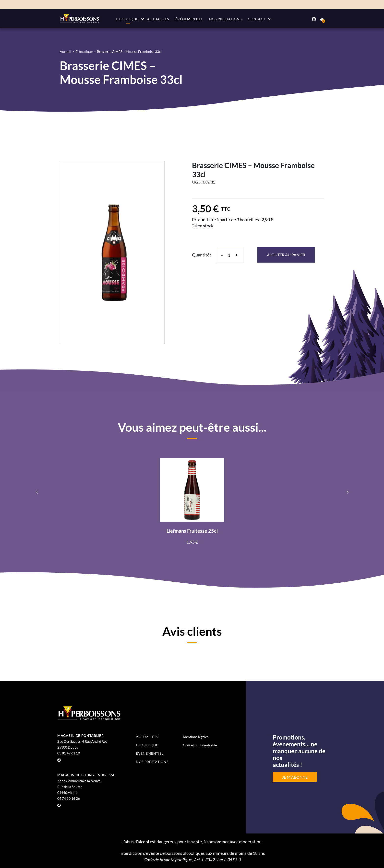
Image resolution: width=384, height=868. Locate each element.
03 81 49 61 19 (69, 753)
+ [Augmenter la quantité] (237, 255)
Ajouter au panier (286, 255)
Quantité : (202, 255)
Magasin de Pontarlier (81, 735)
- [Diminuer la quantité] (222, 255)
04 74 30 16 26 (69, 798)
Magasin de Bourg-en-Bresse (86, 775)
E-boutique (127, 19)
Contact (257, 19)
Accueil (66, 52)
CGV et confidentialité (200, 745)
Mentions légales (196, 737)
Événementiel (189, 19)
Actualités (158, 19)
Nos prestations (225, 19)
